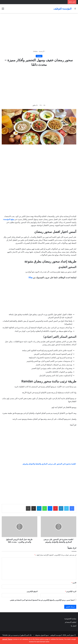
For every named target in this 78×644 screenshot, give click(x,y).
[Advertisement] (39, 32)
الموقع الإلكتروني (32, 591)
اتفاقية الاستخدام (71, 622)
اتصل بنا (73, 626)
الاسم (74, 583)
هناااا (31, 278)
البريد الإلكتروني (71, 591)
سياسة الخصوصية (70, 619)
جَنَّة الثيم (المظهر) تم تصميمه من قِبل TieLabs (17, 635)
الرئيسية (42, 51)
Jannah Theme (7, 639)
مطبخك (35, 51)
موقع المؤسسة (9, 219)
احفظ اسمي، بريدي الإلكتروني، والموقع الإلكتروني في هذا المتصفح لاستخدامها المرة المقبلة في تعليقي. (42, 600)
